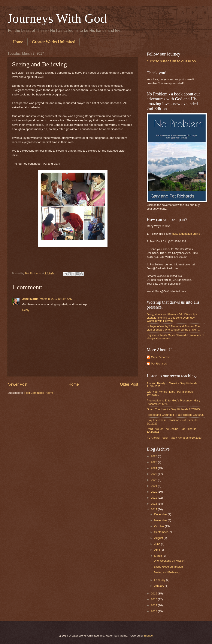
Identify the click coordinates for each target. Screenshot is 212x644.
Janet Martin (30, 299)
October (159, 526)
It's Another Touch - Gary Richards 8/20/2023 (174, 438)
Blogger (149, 636)
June (158, 544)
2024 (154, 468)
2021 (154, 486)
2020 (154, 492)
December (161, 514)
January (159, 586)
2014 (154, 605)
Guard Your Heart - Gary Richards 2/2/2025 (173, 409)
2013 (154, 611)
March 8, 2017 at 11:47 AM (56, 299)
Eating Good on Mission (168, 567)
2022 (154, 480)
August (159, 538)
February (160, 580)
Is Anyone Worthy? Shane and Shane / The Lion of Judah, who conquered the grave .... (173, 328)
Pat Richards (159, 364)
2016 (154, 594)
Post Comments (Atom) (39, 393)
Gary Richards (160, 357)
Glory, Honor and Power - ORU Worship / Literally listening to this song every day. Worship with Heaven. (172, 318)
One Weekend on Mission (169, 561)
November (161, 520)
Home (18, 42)
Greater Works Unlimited (54, 42)
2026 (154, 456)
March (158, 556)
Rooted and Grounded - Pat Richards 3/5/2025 (175, 415)
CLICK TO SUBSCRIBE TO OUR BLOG (171, 61)
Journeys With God (57, 18)
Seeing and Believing (166, 572)
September (161, 532)
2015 (154, 599)
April (157, 550)
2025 (154, 462)
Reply (26, 310)
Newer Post (17, 384)
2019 (154, 498)
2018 (154, 504)
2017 (154, 509)
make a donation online (186, 234)
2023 (154, 474)
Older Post (129, 384)
